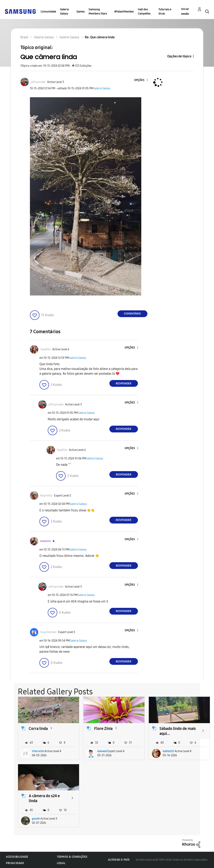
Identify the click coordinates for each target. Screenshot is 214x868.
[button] (140, 80)
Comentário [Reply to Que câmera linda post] (132, 314)
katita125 (168, 751)
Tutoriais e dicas (165, 12)
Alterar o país (119, 860)
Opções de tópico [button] (179, 56)
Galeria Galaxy (64, 12)
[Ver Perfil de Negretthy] (46, 496)
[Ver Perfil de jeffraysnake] (38, 82)
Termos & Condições (72, 857)
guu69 (36, 819)
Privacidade (15, 863)
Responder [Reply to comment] (124, 383)
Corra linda (38, 728)
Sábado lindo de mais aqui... (178, 731)
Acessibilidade (17, 857)
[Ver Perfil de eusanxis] (45, 541)
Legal (61, 863)
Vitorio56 (38, 751)
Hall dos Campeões (144, 12)
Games (81, 12)
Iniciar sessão (185, 11)
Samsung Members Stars (98, 12)
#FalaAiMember (124, 12)
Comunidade (48, 12)
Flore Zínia (103, 728)
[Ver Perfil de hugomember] (48, 632)
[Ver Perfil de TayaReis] (45, 349)
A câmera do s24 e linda (44, 798)
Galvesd (102, 751)
